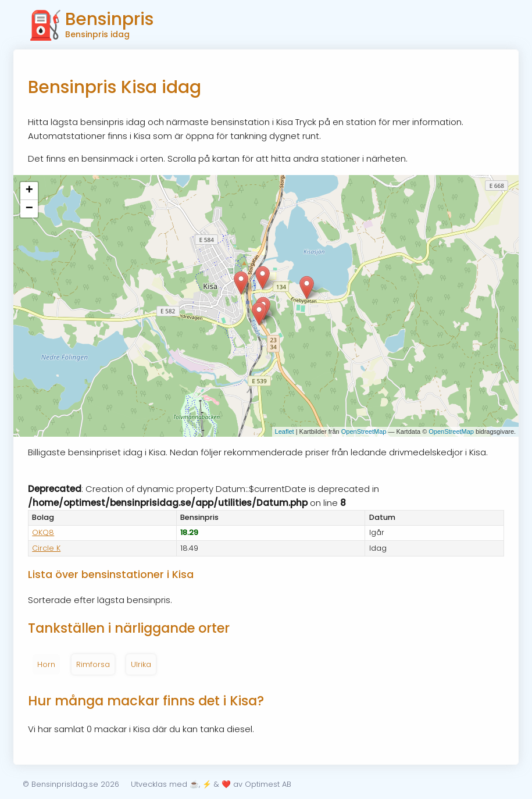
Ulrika (141, 664)
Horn (46, 664)
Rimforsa (93, 664)
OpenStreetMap (364, 431)
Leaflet (285, 431)
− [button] (29, 209)
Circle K (46, 548)
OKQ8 (43, 532)
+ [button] (29, 191)
